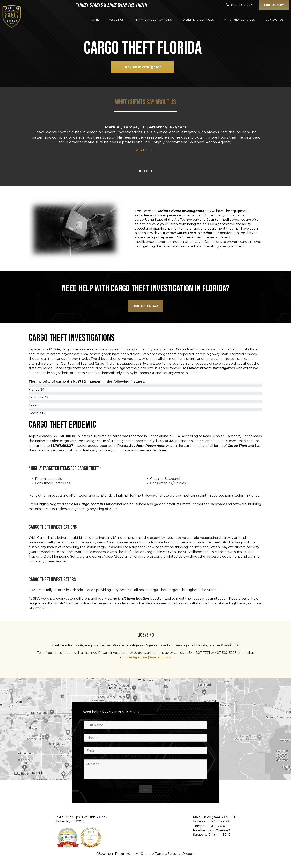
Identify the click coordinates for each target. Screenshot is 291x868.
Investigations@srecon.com (147, 657)
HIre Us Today (145, 306)
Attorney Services (239, 20)
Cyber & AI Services (198, 20)
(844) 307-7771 (223, 817)
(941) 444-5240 (219, 835)
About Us (116, 20)
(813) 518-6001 (216, 826)
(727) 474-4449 (218, 830)
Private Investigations (153, 20)
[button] (140, 171)
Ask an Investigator (143, 67)
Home (94, 20)
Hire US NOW (274, 5)
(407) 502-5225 (219, 821)
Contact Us (274, 20)
